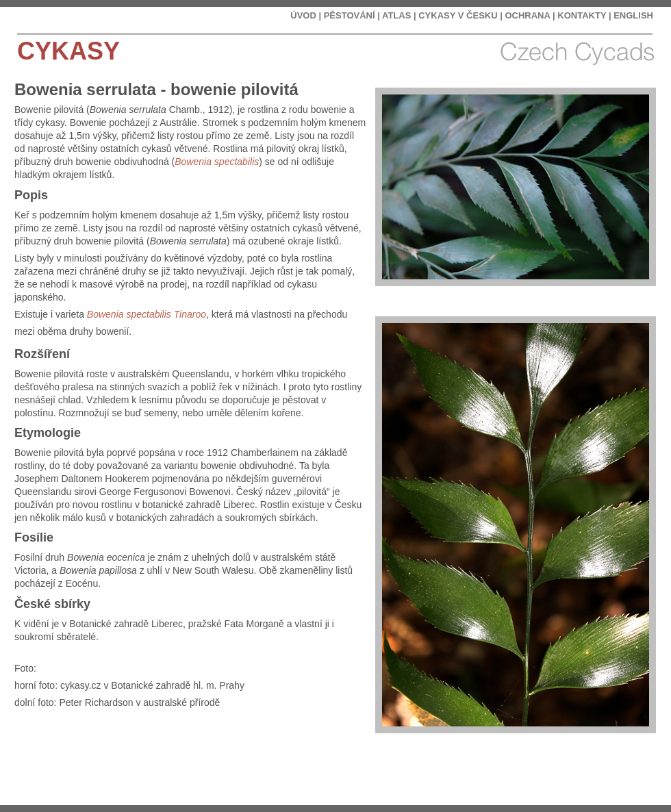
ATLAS (396, 15)
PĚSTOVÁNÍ (350, 15)
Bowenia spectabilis (217, 162)
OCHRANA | (530, 15)
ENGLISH (633, 15)
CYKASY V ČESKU (458, 15)
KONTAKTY (582, 15)
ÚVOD (303, 15)
